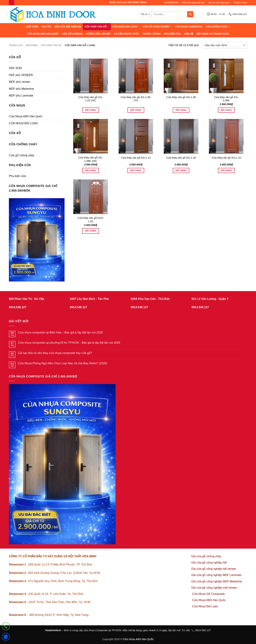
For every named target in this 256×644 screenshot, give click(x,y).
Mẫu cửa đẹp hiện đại (193, 3)
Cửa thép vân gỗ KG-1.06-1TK (136, 99)
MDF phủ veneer (20, 82)
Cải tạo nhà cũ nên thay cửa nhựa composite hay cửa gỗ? (55, 353)
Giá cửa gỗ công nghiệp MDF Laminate (216, 575)
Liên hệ (189, 34)
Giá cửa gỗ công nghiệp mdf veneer (214, 588)
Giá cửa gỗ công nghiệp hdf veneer (214, 569)
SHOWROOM (171, 3)
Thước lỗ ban (240, 3)
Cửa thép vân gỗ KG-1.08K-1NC (91, 159)
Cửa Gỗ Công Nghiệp (157, 27)
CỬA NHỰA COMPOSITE (189, 27)
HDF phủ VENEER (21, 75)
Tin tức (46, 27)
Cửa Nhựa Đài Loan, (205, 606)
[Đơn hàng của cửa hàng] (225, 45)
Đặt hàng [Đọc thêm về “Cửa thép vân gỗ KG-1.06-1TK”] (136, 110)
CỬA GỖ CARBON (72, 34)
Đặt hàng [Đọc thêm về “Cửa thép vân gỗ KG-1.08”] (181, 110)
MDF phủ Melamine (21, 89)
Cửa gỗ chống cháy (22, 155)
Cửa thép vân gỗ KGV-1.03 (91, 220)
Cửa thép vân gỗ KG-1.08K (226, 99)
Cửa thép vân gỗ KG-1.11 (136, 158)
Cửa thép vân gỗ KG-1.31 (226, 158)
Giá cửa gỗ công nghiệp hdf (209, 563)
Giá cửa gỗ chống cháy (206, 556)
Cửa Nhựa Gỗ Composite (209, 594)
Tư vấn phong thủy (127, 34)
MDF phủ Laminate (21, 96)
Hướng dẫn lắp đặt (98, 34)
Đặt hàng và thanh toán (213, 34)
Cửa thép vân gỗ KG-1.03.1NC (91, 99)
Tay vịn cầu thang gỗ (219, 3)
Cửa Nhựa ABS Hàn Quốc (43, 34)
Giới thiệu (32, 27)
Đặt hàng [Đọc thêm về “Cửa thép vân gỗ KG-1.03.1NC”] (91, 110)
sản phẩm (31, 45)
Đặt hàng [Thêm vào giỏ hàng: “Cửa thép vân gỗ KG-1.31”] (226, 170)
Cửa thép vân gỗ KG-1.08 (181, 97)
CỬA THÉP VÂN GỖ (97, 27)
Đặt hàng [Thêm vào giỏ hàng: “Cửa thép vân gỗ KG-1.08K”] (226, 110)
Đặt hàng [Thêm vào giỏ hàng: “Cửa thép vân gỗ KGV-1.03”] (91, 231)
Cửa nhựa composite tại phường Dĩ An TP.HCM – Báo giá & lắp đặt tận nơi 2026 (69, 343)
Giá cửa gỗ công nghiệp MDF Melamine (217, 581)
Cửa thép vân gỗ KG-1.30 (181, 158)
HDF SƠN (15, 68)
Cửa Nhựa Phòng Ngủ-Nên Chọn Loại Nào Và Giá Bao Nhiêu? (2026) (63, 363)
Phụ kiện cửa (172, 34)
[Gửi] (190, 14)
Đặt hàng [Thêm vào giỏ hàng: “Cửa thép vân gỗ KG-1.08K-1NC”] (91, 170)
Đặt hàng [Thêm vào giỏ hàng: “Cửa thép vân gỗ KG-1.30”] (181, 170)
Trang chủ (16, 45)
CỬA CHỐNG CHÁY (218, 27)
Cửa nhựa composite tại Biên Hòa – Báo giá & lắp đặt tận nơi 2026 (60, 333)
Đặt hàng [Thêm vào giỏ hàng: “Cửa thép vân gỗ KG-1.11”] (136, 170)
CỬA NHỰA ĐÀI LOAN (126, 27)
